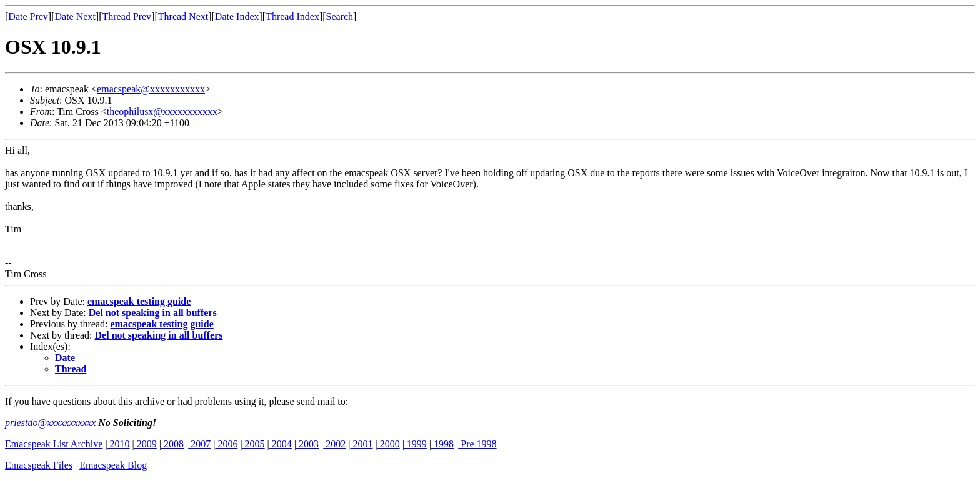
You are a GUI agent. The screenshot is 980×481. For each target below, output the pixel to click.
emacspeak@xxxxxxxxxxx (151, 89)
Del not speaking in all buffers (153, 313)
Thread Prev (127, 17)
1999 (416, 444)
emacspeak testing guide (139, 301)
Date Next (75, 17)
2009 (146, 444)
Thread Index (292, 17)
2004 (281, 444)
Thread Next (183, 17)
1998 (442, 444)
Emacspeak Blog (113, 465)
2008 (172, 444)
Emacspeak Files (39, 465)
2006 (226, 444)
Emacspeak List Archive (54, 444)
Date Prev (28, 17)
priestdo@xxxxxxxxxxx (50, 423)
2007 (199, 444)
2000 (389, 444)
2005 (254, 444)
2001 (361, 444)
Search (340, 17)
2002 (334, 444)
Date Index (237, 17)
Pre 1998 (477, 444)
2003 (307, 444)
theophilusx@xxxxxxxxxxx (162, 112)
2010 (119, 444)
